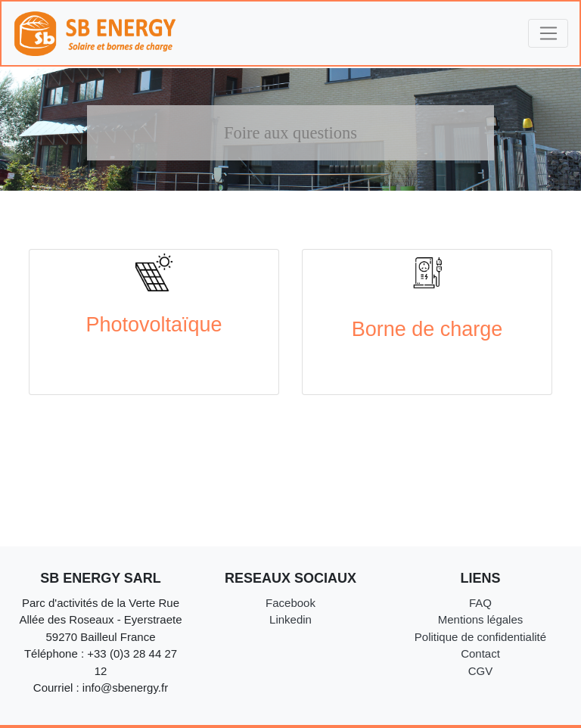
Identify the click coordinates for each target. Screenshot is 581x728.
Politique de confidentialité (480, 637)
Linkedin (290, 619)
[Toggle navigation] (548, 33)
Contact (480, 653)
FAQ (480, 603)
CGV (481, 671)
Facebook (290, 603)
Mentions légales (481, 619)
